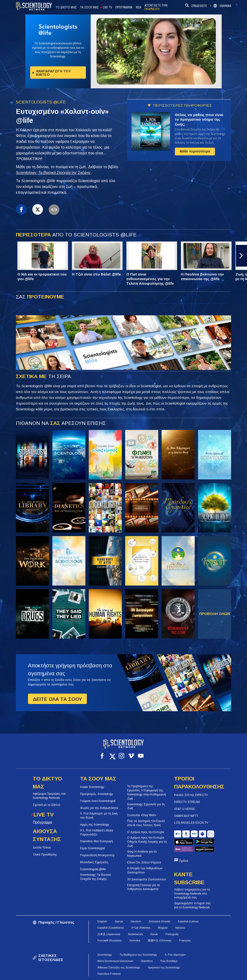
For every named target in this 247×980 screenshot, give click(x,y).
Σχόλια (184, 849)
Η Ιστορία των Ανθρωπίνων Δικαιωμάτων (145, 870)
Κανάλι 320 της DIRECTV (191, 795)
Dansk (119, 909)
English (102, 909)
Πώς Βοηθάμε (169, 949)
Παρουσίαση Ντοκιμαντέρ (97, 855)
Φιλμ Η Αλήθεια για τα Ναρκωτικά (142, 853)
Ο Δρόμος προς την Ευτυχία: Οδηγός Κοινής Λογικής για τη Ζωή (147, 842)
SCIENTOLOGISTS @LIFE (41, 102)
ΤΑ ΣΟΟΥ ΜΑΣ (89, 7)
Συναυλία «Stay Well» (142, 815)
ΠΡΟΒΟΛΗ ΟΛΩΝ (215, 614)
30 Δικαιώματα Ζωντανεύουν (147, 879)
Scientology (105, 942)
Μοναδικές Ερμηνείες (94, 862)
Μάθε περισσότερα (195, 151)
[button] (241, 256)
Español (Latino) (188, 909)
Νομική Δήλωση (171, 978)
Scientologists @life (93, 869)
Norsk (154, 922)
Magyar (163, 916)
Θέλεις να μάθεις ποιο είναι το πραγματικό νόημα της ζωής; (199, 119)
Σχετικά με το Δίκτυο (46, 805)
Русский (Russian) (110, 928)
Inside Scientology (92, 787)
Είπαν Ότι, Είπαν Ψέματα (144, 863)
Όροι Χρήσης (125, 974)
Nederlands (135, 922)
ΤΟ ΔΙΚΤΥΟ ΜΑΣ (66, 7)
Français (185, 928)
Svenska (135, 928)
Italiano (180, 916)
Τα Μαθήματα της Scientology (138, 942)
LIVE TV (107, 7)
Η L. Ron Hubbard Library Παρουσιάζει (97, 832)
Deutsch (136, 909)
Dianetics (147, 949)
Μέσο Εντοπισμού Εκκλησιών (115, 949)
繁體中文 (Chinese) (160, 928)
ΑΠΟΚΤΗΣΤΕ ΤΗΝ (156, 7)
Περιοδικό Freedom (109, 962)
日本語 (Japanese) (109, 922)
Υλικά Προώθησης (45, 855)
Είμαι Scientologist (92, 848)
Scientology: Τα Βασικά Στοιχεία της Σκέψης (53, 173)
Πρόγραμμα (42, 822)
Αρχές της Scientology (95, 825)
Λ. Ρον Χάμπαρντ (175, 942)
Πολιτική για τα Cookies (158, 974)
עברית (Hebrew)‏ (141, 916)
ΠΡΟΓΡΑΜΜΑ (124, 7)
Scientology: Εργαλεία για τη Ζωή (146, 806)
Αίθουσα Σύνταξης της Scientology (119, 955)
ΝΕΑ (138, 7)
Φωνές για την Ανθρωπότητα (99, 808)
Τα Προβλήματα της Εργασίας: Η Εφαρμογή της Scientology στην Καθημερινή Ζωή (147, 792)
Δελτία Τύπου (42, 848)
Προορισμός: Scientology (96, 794)
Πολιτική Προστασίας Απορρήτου (203, 974)
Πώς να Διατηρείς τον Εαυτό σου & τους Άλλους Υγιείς (146, 823)
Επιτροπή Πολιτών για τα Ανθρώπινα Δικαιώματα (144, 887)
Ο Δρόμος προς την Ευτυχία (146, 832)
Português (172, 922)
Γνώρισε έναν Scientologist (98, 801)
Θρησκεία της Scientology (164, 955)
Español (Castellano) (111, 916)
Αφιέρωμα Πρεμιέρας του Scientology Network (49, 796)
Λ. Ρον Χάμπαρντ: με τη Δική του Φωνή (99, 816)
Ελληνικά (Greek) (160, 909)
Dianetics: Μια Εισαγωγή (96, 841)
